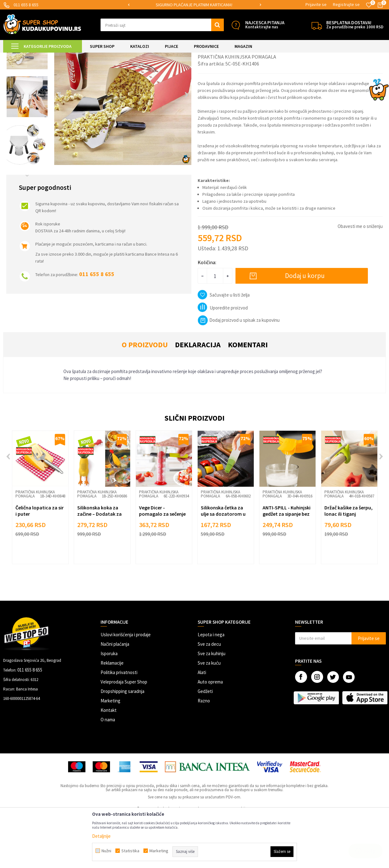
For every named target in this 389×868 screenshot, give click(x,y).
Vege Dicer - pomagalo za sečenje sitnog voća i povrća (162, 566)
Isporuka (109, 706)
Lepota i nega (211, 687)
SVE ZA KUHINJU (75, 57)
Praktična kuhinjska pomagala (151, 57)
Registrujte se (346, 4)
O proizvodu (145, 397)
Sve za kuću (209, 715)
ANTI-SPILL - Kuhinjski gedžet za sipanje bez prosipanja (287, 566)
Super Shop (47, 57)
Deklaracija (198, 397)
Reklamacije (112, 715)
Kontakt (109, 763)
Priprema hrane (107, 57)
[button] (162, 25)
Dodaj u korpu (305, 328)
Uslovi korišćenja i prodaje (126, 687)
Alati (202, 725)
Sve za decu (209, 697)
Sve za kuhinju (212, 706)
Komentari (248, 397)
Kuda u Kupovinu (18, 57)
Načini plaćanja (115, 697)
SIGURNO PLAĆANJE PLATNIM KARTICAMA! (194, 5)
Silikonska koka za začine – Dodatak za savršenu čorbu (99, 566)
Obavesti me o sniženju (360, 279)
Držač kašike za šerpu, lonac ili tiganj (348, 563)
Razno (204, 753)
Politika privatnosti (119, 725)
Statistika (130, 851)
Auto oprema (210, 734)
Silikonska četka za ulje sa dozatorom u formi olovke (223, 566)
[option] (194, 5)
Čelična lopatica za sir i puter (40, 563)
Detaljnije (101, 836)
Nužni (106, 851)
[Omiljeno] (369, 5)
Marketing (110, 753)
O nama (108, 772)
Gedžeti (205, 744)
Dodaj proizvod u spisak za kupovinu (239, 373)
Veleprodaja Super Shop (124, 734)
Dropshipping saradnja (122, 744)
